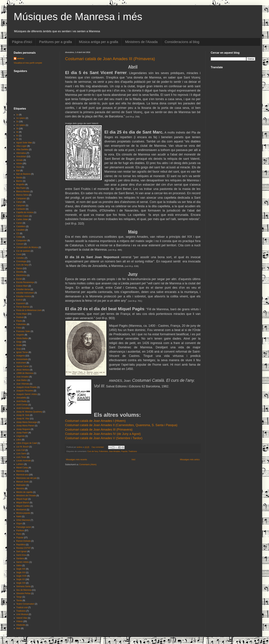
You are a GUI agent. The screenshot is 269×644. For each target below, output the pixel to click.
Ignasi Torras (22, 352)
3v (17, 129)
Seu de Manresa (24, 590)
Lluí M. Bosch (23, 447)
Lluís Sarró (21, 454)
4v (17, 132)
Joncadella (21, 398)
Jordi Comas (22, 405)
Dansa (19, 268)
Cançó (19, 202)
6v (17, 136)
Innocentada (22, 359)
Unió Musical (22, 614)
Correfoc (20, 258)
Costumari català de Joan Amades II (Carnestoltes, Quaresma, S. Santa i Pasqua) (121, 425)
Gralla (19, 345)
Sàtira (19, 565)
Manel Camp (22, 468)
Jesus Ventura (23, 370)
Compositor (22, 240)
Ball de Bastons (23, 174)
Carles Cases (22, 216)
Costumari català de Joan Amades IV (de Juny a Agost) (103, 434)
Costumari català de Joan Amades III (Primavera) (110, 59)
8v (17, 139)
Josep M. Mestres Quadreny (29, 412)
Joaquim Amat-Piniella (26, 387)
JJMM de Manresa (25, 373)
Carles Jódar (22, 219)
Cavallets (20, 230)
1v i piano (21, 118)
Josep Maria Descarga (27, 422)
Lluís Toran (21, 457)
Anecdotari (21, 157)
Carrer (19, 223)
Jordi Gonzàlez (23, 408)
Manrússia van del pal (26, 478)
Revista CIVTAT (23, 548)
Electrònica (21, 275)
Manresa (20, 471)
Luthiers (20, 464)
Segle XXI (21, 583)
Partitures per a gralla (55, 42)
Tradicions (133, 451)
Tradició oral (22, 607)
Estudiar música (24, 296)
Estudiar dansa (23, 289)
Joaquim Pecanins (25, 391)
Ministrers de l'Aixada (141, 42)
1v (17, 115)
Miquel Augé (22, 499)
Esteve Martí (22, 286)
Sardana (20, 558)
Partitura (20, 531)
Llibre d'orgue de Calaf (27, 443)
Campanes (21, 198)
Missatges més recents (77, 460)
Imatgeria (21, 356)
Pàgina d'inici (22, 42)
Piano (19, 534)
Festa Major (22, 314)
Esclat (19, 279)
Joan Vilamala (23, 384)
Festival (20, 317)
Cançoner (21, 206)
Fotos (19, 328)
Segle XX (21, 579)
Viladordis (21, 625)
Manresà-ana (22, 475)
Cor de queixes (23, 251)
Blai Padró (21, 188)
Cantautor (21, 209)
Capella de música (25, 212)
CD (18, 233)
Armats (20, 160)
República (21, 545)
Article (19, 164)
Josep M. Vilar (23, 419)
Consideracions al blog (182, 42)
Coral (19, 254)
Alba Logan (22, 146)
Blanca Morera (23, 191)
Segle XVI (21, 573)
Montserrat (21, 510)
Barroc (19, 181)
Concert (20, 244)
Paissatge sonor (24, 527)
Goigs (19, 342)
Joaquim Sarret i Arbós (27, 394)
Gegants (20, 335)
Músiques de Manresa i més (78, 17)
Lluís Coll (20, 450)
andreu (21, 58)
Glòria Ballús (22, 338)
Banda (19, 178)
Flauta (19, 321)
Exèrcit (19, 300)
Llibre (19, 440)
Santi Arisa (21, 555)
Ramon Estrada (23, 541)
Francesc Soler (23, 331)
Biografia (20, 184)
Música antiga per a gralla (98, 42)
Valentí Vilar (22, 618)
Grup (19, 349)
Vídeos (19, 621)
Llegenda (20, 436)
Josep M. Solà (23, 415)
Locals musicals (24, 461)
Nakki (19, 516)
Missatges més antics (190, 460)
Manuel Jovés (23, 482)
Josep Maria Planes (25, 426)
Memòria (20, 489)
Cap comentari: (98, 447)
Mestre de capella (24, 492)
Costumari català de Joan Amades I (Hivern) (95, 421)
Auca (19, 167)
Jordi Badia (21, 401)
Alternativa (21, 153)
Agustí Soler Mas (24, 143)
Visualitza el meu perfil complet (28, 63)
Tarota (19, 600)
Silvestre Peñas (23, 593)
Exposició (21, 303)
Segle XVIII (21, 576)
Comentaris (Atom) (88, 465)
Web (18, 628)
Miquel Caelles (23, 506)
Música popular (23, 513)
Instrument (21, 363)
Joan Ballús (22, 380)
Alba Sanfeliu (22, 149)
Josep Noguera (23, 429)
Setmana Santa (23, 586)
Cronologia (21, 261)
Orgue (19, 523)
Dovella (20, 272)
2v (17, 122)
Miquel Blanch (23, 503)
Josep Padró (22, 433)
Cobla (19, 237)
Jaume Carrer (23, 366)
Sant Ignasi (21, 551)
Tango (19, 597)
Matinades (21, 485)
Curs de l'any (93, 451)
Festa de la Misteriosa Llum (29, 310)
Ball (18, 171)
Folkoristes (103, 451)
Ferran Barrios (23, 307)
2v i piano (21, 125)
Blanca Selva (22, 195)
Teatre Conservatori (25, 604)
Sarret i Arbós (23, 562)
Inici (133, 460)
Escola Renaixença (25, 282)
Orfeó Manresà (23, 520)
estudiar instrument (25, 293)
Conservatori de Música (27, 247)
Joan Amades (115, 451)
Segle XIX (21, 569)
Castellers (21, 226)
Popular (124, 451)
